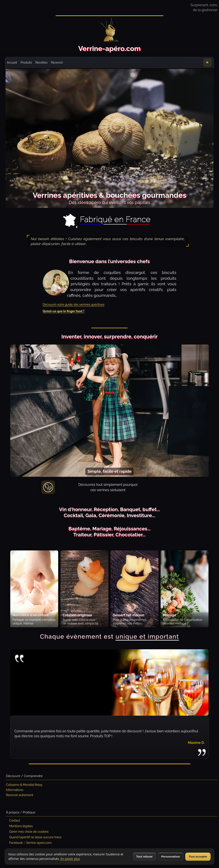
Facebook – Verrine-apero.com (30, 843)
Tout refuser (144, 857)
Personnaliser (171, 857)
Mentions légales (21, 826)
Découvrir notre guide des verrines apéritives (74, 305)
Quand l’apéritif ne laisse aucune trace (35, 837)
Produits (26, 62)
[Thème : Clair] (207, 62)
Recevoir (57, 62)
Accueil (12, 62)
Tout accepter (198, 857)
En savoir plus (70, 859)
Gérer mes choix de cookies (29, 832)
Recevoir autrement (20, 795)
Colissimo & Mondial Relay (24, 785)
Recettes (41, 62)
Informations (15, 790)
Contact (15, 820)
